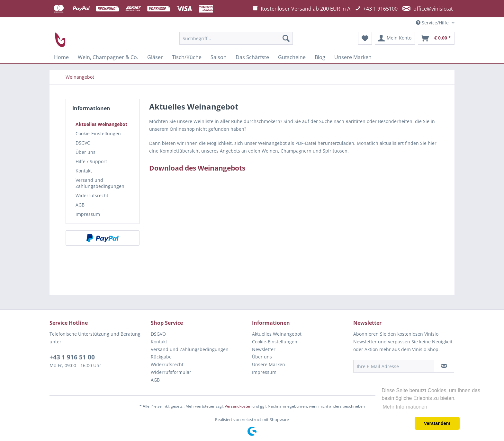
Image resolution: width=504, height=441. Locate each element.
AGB (80, 205)
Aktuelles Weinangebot (101, 124)
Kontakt (84, 171)
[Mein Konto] (395, 38)
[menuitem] (236, 38)
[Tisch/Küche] (187, 57)
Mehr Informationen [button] (405, 407)
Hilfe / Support (91, 161)
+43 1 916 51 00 (72, 357)
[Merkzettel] (365, 38)
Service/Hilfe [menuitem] (433, 23)
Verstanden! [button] (437, 423)
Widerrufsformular (171, 372)
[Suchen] (286, 38)
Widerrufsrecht (92, 195)
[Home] (61, 57)
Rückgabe (161, 357)
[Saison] (219, 57)
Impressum (88, 214)
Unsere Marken (269, 364)
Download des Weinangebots (197, 168)
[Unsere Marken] (353, 57)
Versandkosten (238, 406)
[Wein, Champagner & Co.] (108, 57)
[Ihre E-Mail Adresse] (394, 366)
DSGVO (83, 143)
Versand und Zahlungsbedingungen (100, 183)
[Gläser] (155, 57)
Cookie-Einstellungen (98, 133)
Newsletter (264, 349)
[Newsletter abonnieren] (444, 366)
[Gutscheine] (292, 57)
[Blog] (320, 57)
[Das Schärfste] (252, 57)
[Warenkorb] (436, 38)
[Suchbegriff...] (236, 38)
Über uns (85, 152)
